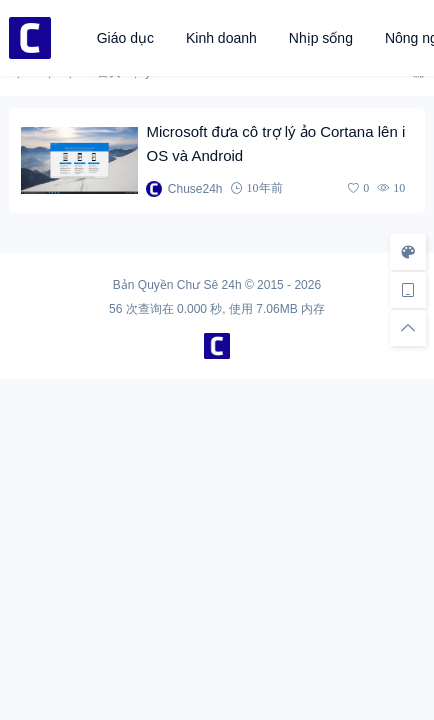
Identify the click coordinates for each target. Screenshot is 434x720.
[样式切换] (408, 252)
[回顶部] (408, 328)
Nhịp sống (321, 38)
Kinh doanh (221, 38)
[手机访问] (408, 290)
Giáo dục (125, 38)
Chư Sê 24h (209, 285)
